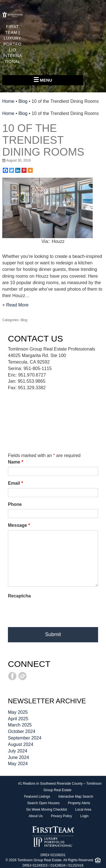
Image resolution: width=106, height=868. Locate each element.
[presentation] (51, 612)
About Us (36, 816)
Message (19, 525)
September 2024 (25, 738)
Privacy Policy (61, 816)
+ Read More (15, 305)
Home (8, 101)
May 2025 (18, 712)
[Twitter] (12, 170)
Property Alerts (79, 803)
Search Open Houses (43, 803)
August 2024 (21, 744)
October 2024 (22, 731)
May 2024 (18, 764)
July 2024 (18, 751)
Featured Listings (37, 797)
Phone (15, 504)
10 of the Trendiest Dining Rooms (43, 140)
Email (15, 483)
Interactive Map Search (76, 797)
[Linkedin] (18, 170)
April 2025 (18, 719)
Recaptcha (19, 596)
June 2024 (19, 757)
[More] (30, 170)
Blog (23, 101)
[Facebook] (5, 170)
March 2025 (20, 725)
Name (16, 462)
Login (84, 816)
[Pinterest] (24, 170)
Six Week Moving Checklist (46, 810)
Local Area (83, 810)
